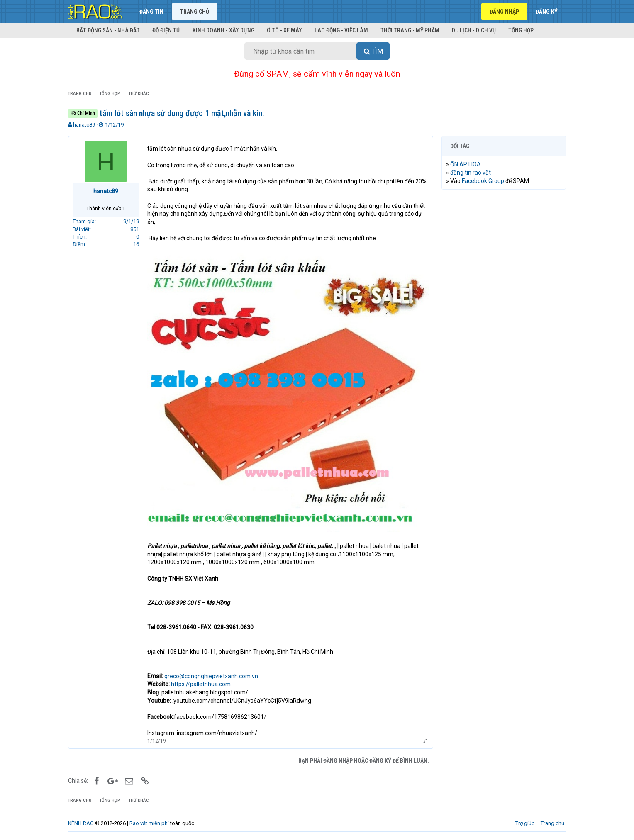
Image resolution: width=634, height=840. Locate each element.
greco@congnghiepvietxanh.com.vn (211, 676)
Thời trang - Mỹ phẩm (410, 30)
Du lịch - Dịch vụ (474, 30)
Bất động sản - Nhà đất (108, 30)
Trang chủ (195, 12)
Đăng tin (151, 12)
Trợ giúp (525, 823)
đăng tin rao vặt (471, 173)
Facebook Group (483, 181)
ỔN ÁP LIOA (466, 164)
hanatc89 (84, 125)
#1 (426, 741)
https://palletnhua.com (201, 684)
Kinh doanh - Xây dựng (223, 30)
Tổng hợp (521, 30)
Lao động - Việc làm (341, 30)
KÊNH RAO (81, 823)
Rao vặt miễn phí (149, 823)
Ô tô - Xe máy (284, 30)
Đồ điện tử (166, 30)
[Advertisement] (504, 322)
